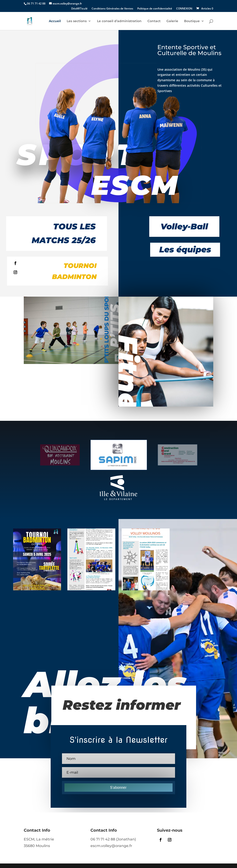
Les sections (77, 21)
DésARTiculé (79, 9)
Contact (154, 21)
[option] (63, 455)
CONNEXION (184, 9)
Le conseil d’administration (119, 21)
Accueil (55, 21)
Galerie (172, 21)
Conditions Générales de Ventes (112, 9)
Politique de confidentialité (155, 9)
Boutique (192, 21)
